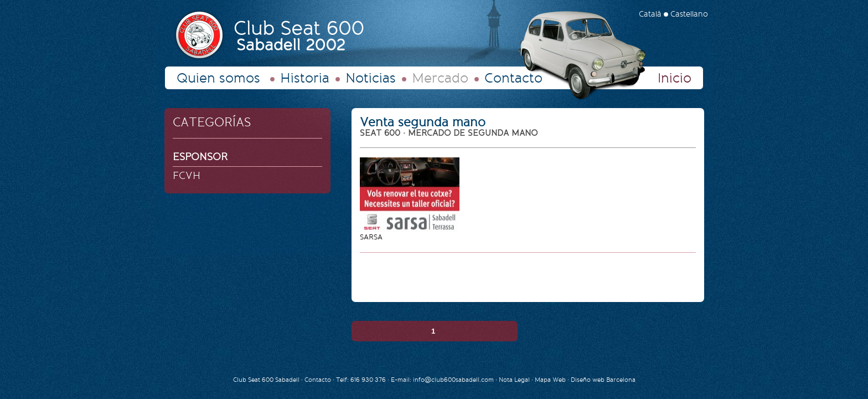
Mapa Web (550, 380)
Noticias (371, 78)
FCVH (187, 176)
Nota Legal (515, 380)
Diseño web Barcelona (603, 380)
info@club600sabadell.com (453, 380)
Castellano (689, 14)
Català (650, 14)
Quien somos (218, 78)
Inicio (675, 78)
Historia (305, 78)
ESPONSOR (200, 157)
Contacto (513, 78)
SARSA (371, 237)
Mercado (440, 78)
